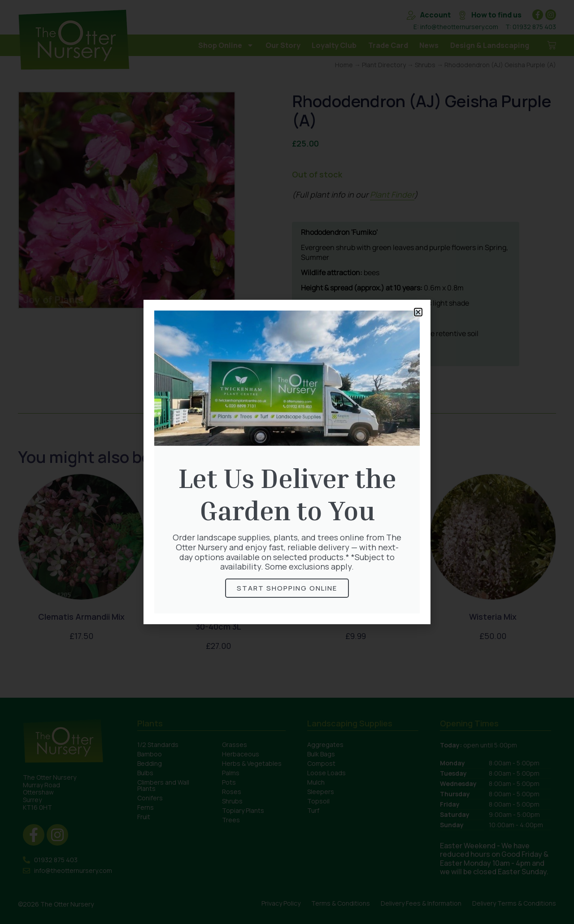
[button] (418, 312)
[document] (287, 462)
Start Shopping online (287, 588)
